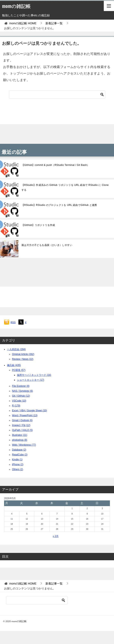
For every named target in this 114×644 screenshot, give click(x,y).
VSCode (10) (19, 401)
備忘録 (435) (14, 365)
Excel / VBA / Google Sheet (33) (30, 411)
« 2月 (56, 536)
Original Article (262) (23, 354)
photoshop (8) (20, 440)
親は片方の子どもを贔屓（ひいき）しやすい (47, 245)
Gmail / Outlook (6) (22, 420)
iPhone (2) (18, 464)
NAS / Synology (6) (23, 391)
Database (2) (19, 450)
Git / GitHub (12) (21, 396)
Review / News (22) (23, 359)
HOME (23, 23)
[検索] (57, 95)
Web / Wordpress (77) (24, 445)
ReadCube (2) (20, 455)
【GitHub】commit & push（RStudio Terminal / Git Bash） (55, 165)
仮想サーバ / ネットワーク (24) (34, 375)
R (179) (16, 406)
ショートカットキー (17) (31, 380)
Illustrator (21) (20, 435)
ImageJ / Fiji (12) (21, 425)
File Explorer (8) (21, 386)
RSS (13, 322)
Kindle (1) (17, 460)
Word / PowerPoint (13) (25, 415)
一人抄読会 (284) (16, 349)
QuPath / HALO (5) (22, 430)
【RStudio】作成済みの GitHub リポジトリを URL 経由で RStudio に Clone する (65, 188)
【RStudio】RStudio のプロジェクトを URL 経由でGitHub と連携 (59, 205)
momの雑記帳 (16, 6)
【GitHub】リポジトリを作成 (38, 225)
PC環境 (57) (19, 370)
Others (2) (18, 469)
